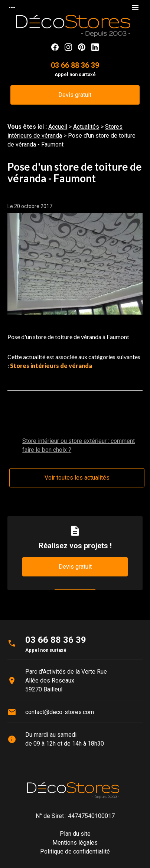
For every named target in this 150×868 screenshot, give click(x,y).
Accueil (58, 127)
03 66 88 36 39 (75, 65)
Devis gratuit (75, 95)
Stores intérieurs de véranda (51, 366)
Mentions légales (75, 843)
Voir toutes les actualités (77, 478)
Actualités (86, 127)
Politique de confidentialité (75, 851)
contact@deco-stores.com (60, 712)
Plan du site (75, 834)
